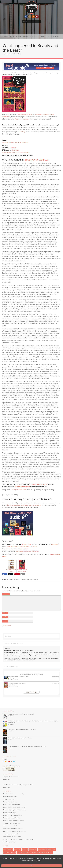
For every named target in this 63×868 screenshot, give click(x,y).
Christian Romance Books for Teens (12, 815)
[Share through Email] (23, 574)
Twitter (35, 547)
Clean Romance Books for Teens (12, 818)
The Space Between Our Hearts (17, 683)
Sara (20, 549)
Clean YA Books (53, 37)
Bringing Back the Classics (10, 797)
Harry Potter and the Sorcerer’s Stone (18, 677)
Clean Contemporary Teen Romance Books (14, 810)
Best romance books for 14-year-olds (13, 829)
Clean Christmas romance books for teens (14, 831)
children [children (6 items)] (13, 853)
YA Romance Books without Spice (12, 823)
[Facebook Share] (5, 574)
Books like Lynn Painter (9, 842)
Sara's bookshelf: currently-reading (32, 674)
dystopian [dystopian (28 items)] (20, 853)
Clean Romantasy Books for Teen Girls (13, 821)
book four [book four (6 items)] (17, 849)
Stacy (19, 54)
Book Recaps (15, 580)
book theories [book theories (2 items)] (43, 849)
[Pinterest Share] (17, 574)
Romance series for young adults (12, 837)
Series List (34, 37)
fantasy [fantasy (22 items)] (27, 853)
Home (6, 37)
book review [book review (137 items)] (33, 849)
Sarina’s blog (26, 545)
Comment (6, 594)
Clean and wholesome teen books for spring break (21, 715)
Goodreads (15, 150)
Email (4, 617)
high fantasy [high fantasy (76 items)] (41, 853)
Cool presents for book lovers (11, 777)
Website (5, 621)
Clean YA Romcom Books (9, 813)
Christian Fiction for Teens (10, 802)
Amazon (13, 148)
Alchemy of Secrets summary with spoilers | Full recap (22, 730)
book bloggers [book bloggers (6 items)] (8, 849)
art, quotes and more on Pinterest (27, 551)
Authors (9, 580)
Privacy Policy (6, 788)
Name (4, 613)
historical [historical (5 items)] (50, 853)
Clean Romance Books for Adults (12, 805)
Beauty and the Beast (25, 115)
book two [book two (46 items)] (6, 853)
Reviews (26, 37)
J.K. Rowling (11, 678)
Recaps (19, 37)
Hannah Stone (12, 685)
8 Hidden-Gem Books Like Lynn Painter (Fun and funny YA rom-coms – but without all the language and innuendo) (33, 722)
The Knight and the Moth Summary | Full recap (20, 738)
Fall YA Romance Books (9, 799)
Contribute (43, 37)
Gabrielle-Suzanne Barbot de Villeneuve (15, 143)
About (12, 37)
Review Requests (7, 780)
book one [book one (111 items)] (25, 849)
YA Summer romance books (10, 826)
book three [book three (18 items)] (52, 849)
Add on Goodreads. (16, 152)
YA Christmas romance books (11, 834)
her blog (22, 132)
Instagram (55, 545)
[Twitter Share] (11, 574)
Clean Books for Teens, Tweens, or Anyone (14, 794)
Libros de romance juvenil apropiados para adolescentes (18, 839)
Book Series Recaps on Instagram (18, 547)
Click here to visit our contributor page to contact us (24, 505)
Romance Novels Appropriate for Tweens (14, 807)
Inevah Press (30, 785)
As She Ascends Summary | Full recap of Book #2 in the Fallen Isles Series (27, 747)
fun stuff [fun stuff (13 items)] (33, 853)
